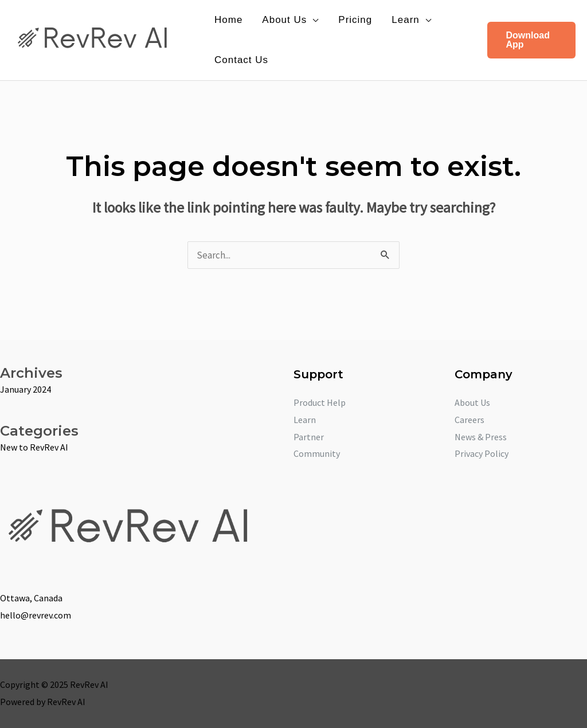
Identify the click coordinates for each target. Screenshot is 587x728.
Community (317, 453)
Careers (469, 420)
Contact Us (241, 60)
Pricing (355, 20)
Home (228, 20)
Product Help (320, 402)
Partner (309, 437)
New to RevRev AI (34, 447)
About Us (284, 20)
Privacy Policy (482, 453)
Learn (405, 20)
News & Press (481, 437)
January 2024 (26, 389)
